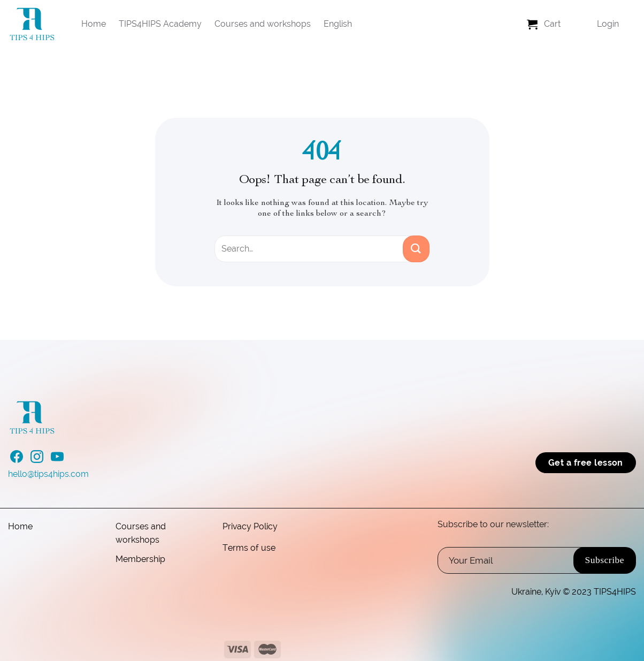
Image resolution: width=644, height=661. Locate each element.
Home (94, 24)
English (338, 24)
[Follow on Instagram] (37, 460)
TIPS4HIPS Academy (160, 24)
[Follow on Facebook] (17, 460)
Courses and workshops (263, 24)
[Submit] (416, 249)
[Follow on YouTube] (57, 460)
